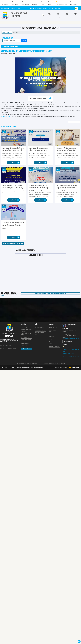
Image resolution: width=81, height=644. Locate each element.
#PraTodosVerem (6, 116)
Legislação (51, 337)
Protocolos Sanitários (40, 330)
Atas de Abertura (53, 328)
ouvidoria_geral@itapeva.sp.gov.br (70, 339)
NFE (50, 341)
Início (4, 32)
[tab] (43, 15)
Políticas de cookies (68, 353)
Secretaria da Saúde (39, 333)
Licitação (51, 339)
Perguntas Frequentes (54, 346)
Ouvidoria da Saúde (39, 328)
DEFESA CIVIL (24, 346)
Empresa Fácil (52, 334)
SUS (36, 335)
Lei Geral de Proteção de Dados (71, 357)
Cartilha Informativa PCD (26, 340)
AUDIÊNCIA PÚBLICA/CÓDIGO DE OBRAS (26, 333)
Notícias (9, 32)
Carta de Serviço (25, 337)
